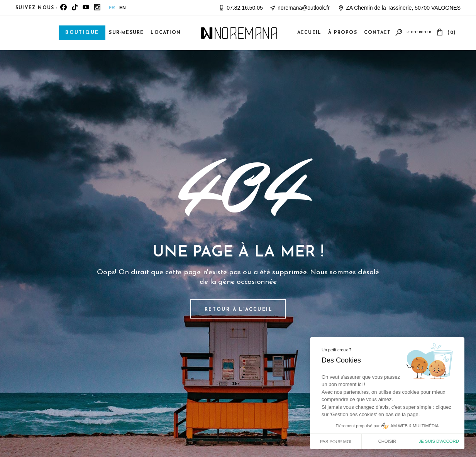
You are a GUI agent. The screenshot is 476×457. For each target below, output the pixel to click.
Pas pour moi (336, 442)
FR (112, 8)
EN (123, 8)
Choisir (387, 441)
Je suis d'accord (439, 441)
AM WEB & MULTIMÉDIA (414, 426)
